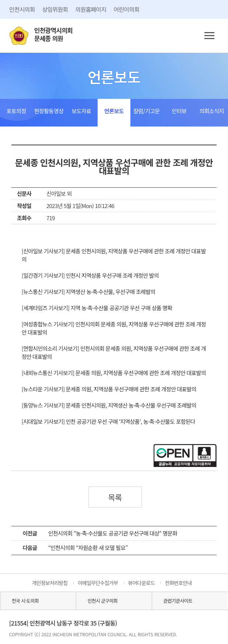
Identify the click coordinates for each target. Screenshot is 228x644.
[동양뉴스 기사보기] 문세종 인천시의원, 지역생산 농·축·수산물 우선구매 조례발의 (109, 405)
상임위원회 (55, 9)
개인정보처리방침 (50, 583)
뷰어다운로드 (142, 583)
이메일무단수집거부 (98, 583)
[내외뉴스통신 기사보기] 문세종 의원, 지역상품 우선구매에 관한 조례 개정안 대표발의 (114, 373)
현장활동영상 (49, 111)
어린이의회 (126, 9)
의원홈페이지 (91, 9)
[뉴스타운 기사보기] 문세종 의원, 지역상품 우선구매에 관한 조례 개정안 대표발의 (109, 389)
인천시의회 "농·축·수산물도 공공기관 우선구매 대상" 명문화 (113, 533)
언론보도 (114, 111)
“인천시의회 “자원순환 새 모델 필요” (88, 548)
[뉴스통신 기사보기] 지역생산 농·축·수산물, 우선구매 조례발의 (88, 292)
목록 (115, 497)
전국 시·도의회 (25, 601)
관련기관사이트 (178, 601)
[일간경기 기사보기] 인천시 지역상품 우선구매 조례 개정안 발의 (90, 275)
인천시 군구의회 (103, 601)
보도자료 (81, 111)
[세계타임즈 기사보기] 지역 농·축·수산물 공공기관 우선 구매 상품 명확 (97, 308)
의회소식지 (212, 111)
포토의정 (16, 111)
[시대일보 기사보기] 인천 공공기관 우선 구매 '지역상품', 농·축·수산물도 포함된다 (108, 421)
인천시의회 (22, 9)
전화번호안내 (178, 583)
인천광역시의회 (53, 34)
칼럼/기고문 (147, 111)
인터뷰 (179, 111)
